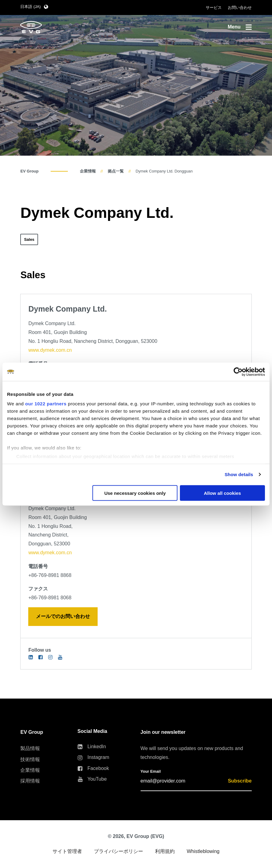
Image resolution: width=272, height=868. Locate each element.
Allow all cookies (222, 493)
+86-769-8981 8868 (50, 575)
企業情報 (88, 171)
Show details (239, 474)
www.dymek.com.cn (50, 350)
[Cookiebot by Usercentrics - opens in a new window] (238, 372)
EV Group (29, 171)
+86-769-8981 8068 (50, 598)
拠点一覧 (116, 171)
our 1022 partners (46, 404)
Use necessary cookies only (135, 493)
